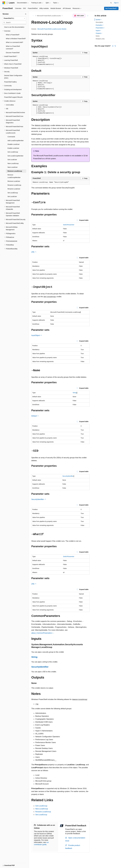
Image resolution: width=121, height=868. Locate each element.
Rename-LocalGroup (43, 812)
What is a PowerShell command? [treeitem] (13, 48)
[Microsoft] (4, 3)
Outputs (99, 33)
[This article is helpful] (113, 46)
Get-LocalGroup (41, 806)
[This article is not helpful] (115, 46)
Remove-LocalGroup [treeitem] (15, 171)
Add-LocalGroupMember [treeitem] (16, 141)
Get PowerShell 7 (111, 8)
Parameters (100, 28)
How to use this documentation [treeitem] (14, 27)
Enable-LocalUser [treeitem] (13, 148)
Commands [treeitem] (11, 137)
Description (99, 22)
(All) (34, 252)
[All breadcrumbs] (33, 16)
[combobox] (14, 18)
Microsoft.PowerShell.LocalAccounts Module (52, 29)
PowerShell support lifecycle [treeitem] (13, 97)
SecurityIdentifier (68, 476)
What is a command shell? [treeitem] (14, 42)
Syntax (99, 20)
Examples (100, 25)
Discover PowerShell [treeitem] (13, 53)
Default (35, 416)
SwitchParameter (69, 225)
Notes (98, 36)
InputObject (37, 335)
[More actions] (88, 16)
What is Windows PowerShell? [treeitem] (16, 39)
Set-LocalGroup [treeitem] (13, 193)
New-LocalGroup (42, 809)
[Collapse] (26, 14)
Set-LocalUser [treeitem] (12, 196)
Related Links (100, 39)
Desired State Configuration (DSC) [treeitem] (13, 77)
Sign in (116, 3)
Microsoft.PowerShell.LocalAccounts (49, 16)
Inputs (98, 31)
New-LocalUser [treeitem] (13, 167)
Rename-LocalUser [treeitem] (14, 189)
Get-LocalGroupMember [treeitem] (15, 156)
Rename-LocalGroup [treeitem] (14, 185)
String (75, 393)
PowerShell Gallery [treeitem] (10, 82)
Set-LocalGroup (41, 815)
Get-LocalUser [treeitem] (12, 160)
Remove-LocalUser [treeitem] (14, 181)
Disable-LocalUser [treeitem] (14, 144)
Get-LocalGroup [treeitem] (13, 152)
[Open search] (111, 3)
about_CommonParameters (42, 633)
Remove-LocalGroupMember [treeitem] (14, 176)
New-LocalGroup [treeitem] (13, 163)
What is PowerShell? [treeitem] (13, 35)
